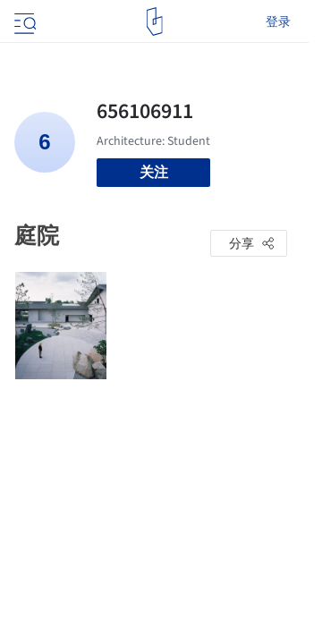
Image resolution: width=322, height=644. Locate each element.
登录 (278, 21)
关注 (154, 172)
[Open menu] (23, 21)
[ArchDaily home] (154, 21)
